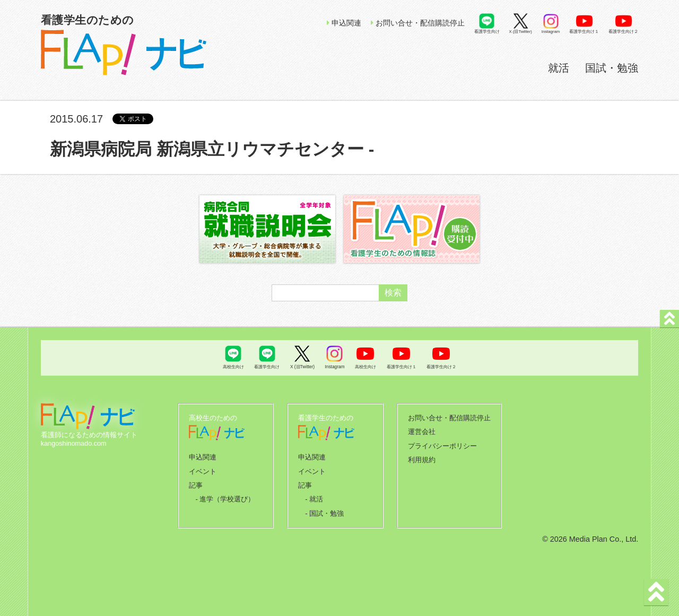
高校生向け (233, 367)
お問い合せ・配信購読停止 (418, 23)
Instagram (551, 32)
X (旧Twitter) (521, 32)
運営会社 (422, 431)
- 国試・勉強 (324, 510)
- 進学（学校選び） (225, 496)
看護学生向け (487, 32)
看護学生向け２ (623, 32)
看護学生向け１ (584, 32)
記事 (196, 483)
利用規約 (422, 458)
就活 (559, 68)
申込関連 (344, 23)
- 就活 (314, 496)
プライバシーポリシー (442, 445)
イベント (203, 470)
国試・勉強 (612, 68)
